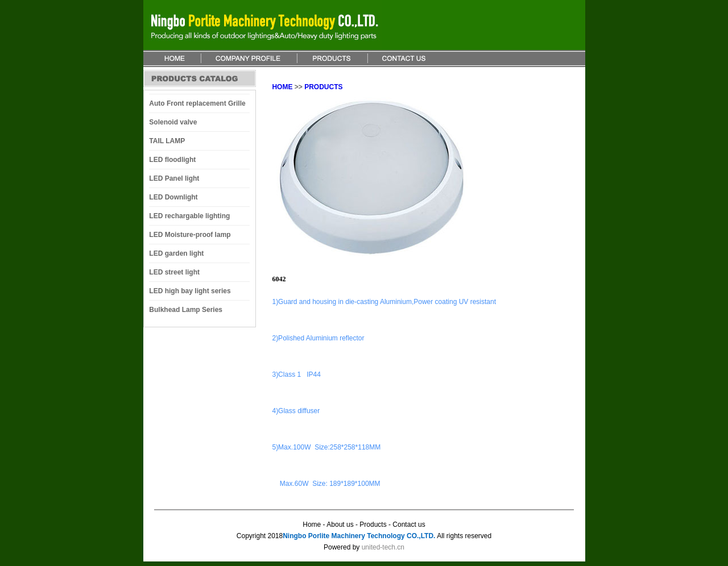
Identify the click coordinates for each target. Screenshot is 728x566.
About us (341, 525)
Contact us (409, 525)
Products (373, 525)
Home (312, 525)
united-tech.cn (383, 547)
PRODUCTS (323, 87)
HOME (282, 87)
